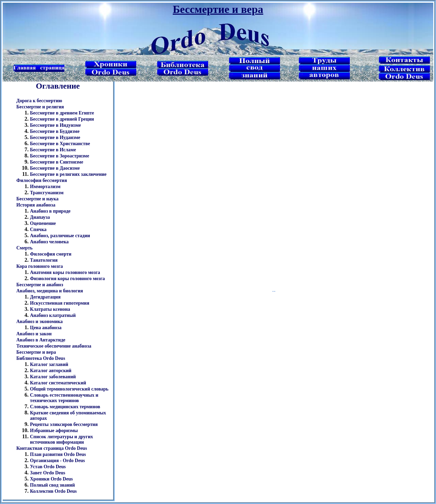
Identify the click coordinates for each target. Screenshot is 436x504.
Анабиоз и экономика (40, 322)
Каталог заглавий (49, 364)
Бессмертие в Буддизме (55, 131)
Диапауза (40, 217)
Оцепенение (43, 223)
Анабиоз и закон (34, 334)
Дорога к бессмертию (39, 101)
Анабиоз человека (49, 242)
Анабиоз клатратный (53, 315)
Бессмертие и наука (37, 199)
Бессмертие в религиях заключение (68, 174)
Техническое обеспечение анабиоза (54, 346)
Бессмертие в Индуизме (55, 125)
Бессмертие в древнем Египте (62, 113)
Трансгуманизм (47, 193)
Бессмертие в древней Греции (62, 119)
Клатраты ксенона (50, 309)
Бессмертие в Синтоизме (57, 162)
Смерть (25, 248)
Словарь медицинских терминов (65, 407)
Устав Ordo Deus (48, 467)
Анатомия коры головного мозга (65, 272)
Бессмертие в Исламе (53, 150)
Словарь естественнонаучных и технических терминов (64, 398)
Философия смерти (51, 254)
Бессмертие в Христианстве (60, 144)
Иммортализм (45, 187)
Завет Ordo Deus (48, 473)
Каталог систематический (58, 383)
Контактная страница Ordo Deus (52, 448)
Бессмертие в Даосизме (55, 168)
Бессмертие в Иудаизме (55, 138)
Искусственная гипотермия (60, 303)
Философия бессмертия (42, 180)
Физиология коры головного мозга (67, 279)
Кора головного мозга (40, 266)
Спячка (38, 230)
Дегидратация (45, 297)
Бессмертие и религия (40, 107)
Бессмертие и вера (36, 352)
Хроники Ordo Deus (51, 479)
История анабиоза (36, 205)
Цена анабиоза (46, 328)
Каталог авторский (51, 371)
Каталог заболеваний (53, 377)
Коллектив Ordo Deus (53, 491)
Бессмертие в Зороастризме (60, 156)
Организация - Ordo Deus (57, 461)
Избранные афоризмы (54, 431)
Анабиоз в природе (50, 211)
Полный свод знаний (52, 485)
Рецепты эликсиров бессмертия (64, 424)
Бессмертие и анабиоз (40, 285)
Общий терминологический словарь (69, 389)
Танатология (44, 260)
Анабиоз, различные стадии (60, 236)
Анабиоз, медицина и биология (50, 291)
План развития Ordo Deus (58, 454)
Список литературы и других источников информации (61, 439)
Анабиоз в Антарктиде (41, 340)
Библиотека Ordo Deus (41, 358)
